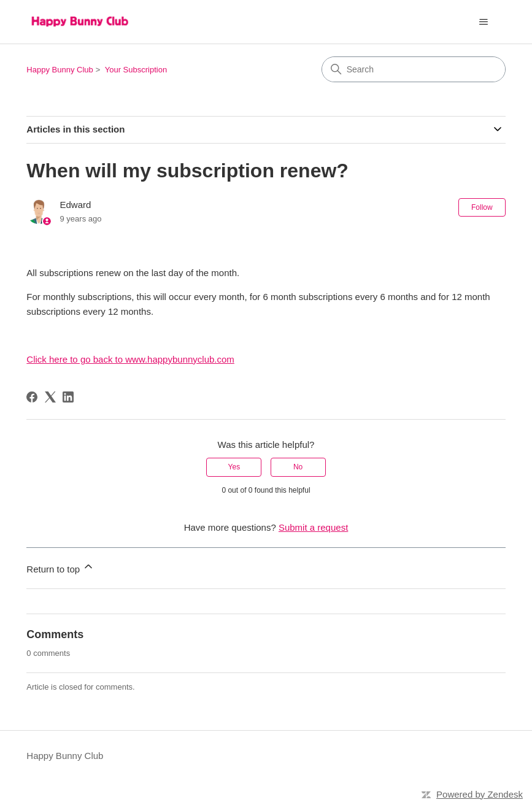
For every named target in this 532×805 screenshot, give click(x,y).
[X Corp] (50, 397)
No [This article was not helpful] (298, 467)
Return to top (60, 567)
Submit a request (313, 527)
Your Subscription (136, 70)
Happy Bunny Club (60, 70)
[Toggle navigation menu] (484, 22)
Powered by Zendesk (480, 794)
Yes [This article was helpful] (234, 467)
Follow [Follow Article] (482, 207)
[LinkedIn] (68, 397)
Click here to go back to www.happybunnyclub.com (130, 359)
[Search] (414, 69)
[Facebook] (32, 397)
